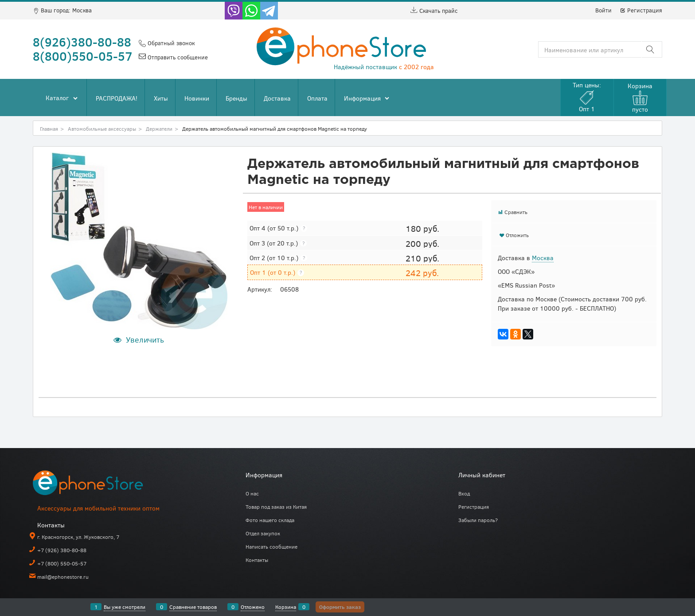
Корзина (286, 607)
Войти (603, 10)
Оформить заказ (340, 607)
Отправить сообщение (177, 57)
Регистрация (641, 10)
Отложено (253, 607)
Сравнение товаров (193, 607)
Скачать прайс (434, 11)
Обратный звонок (170, 43)
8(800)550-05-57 (83, 56)
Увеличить (145, 339)
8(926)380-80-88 (82, 42)
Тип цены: (587, 97)
